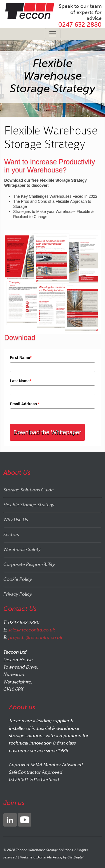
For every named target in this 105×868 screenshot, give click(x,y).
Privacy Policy (18, 594)
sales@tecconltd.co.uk (32, 630)
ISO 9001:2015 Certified (34, 780)
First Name (21, 357)
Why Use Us (16, 520)
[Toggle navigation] (53, 34)
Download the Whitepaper (47, 432)
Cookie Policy (18, 579)
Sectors (11, 535)
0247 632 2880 (80, 25)
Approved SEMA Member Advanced (46, 765)
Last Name (20, 381)
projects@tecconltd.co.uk (35, 638)
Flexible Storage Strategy (29, 505)
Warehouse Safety (22, 550)
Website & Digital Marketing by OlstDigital (52, 857)
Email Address (25, 404)
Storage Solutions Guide (29, 490)
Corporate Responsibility (29, 565)
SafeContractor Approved (36, 772)
